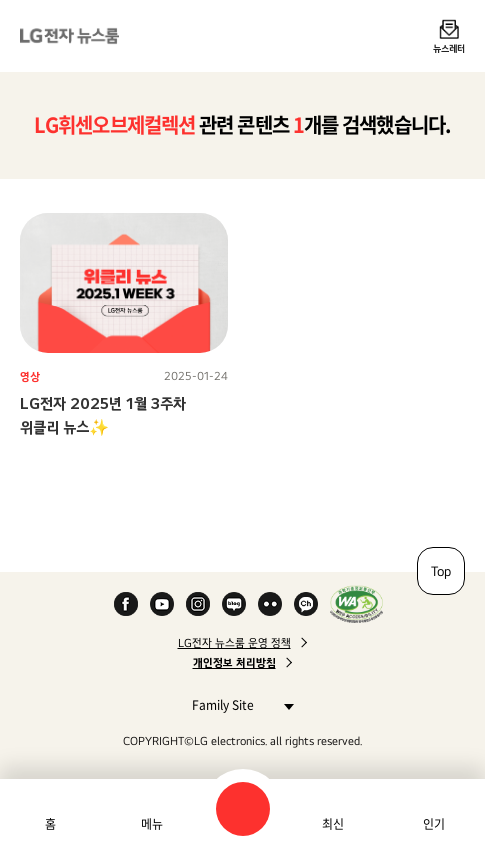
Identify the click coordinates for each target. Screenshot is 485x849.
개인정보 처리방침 (234, 663)
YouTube (162, 604)
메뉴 (152, 824)
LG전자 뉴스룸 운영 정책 (234, 643)
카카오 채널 (306, 604)
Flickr (270, 604)
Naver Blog (234, 604)
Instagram (198, 604)
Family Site (237, 704)
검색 (243, 809)
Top (441, 571)
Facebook (126, 604)
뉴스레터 (449, 48)
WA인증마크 (356, 604)
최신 (333, 824)
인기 (434, 824)
